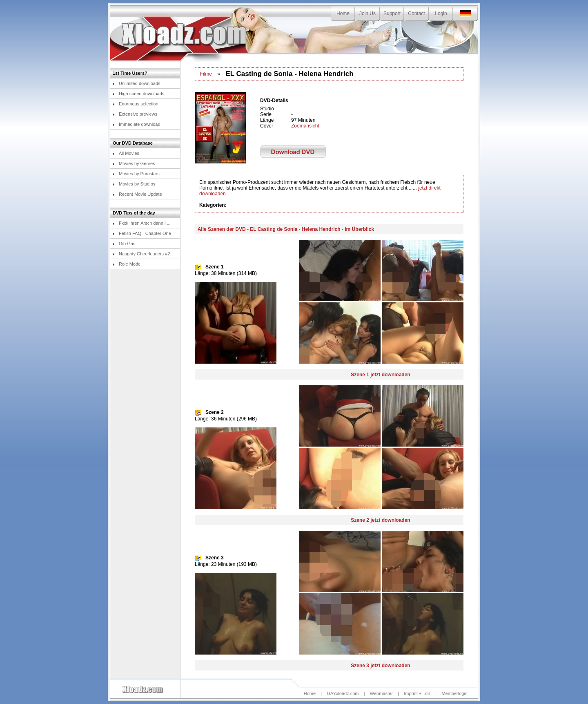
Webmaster (381, 693)
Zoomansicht (305, 126)
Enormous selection (136, 104)
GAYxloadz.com (343, 693)
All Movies (126, 153)
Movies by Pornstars (136, 174)
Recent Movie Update (137, 194)
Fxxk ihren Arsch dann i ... (142, 223)
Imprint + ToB (417, 693)
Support (392, 13)
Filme (206, 74)
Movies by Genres (134, 163)
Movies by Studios (134, 184)
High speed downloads (138, 94)
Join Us (367, 13)
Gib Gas (124, 244)
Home (343, 13)
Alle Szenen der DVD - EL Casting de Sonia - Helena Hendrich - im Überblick (286, 229)
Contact (416, 13)
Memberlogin (454, 693)
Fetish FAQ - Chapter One (142, 233)
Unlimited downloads (137, 83)
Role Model (127, 264)
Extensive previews (135, 114)
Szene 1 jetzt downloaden (380, 375)
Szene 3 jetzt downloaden (380, 666)
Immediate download (137, 124)
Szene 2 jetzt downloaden (380, 520)
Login (441, 13)
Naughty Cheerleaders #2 (141, 254)
